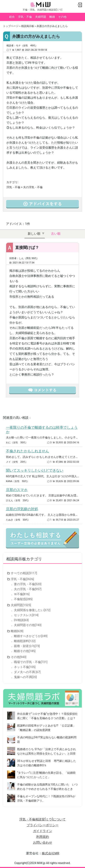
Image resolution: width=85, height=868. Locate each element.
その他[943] (19, 657)
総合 (12, 17)
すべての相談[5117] (24, 573)
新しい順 (34, 234)
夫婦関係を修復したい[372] (32, 610)
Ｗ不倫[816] (22, 594)
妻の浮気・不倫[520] (28, 584)
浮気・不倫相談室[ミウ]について (42, 819)
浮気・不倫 (25, 17)
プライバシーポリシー (43, 825)
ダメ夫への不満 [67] (27, 672)
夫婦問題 (41, 17)
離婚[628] (17, 631)
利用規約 (43, 837)
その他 (62, 17)
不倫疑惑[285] (23, 599)
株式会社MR (51, 853)
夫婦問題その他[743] (28, 625)
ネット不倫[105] (25, 667)
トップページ (11, 26)
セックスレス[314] (26, 615)
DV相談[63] (21, 620)
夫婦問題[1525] (21, 605)
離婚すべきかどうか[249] (31, 636)
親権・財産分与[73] (27, 646)
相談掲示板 (28, 26)
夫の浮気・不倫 (33, 187)
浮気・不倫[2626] (22, 579)
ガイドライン (43, 831)
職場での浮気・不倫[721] (31, 662)
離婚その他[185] (25, 651)
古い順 (56, 234)
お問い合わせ (43, 843)
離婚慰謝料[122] (25, 641)
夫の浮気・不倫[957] (28, 589)
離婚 (52, 17)
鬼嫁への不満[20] (25, 677)
